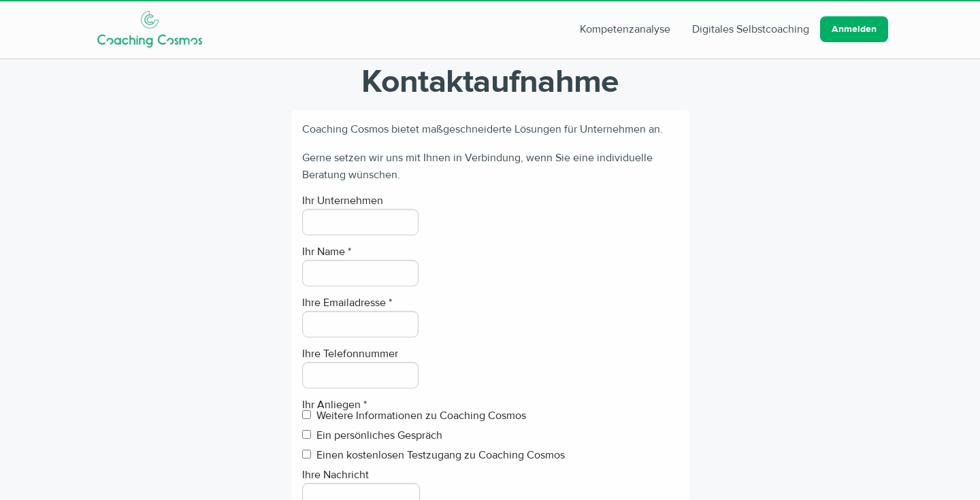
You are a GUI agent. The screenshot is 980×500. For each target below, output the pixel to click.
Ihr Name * (327, 252)
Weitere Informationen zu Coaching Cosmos (414, 416)
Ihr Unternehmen (343, 201)
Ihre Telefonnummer (350, 354)
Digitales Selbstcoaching (751, 29)
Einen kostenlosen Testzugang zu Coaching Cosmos (434, 456)
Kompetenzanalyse (625, 29)
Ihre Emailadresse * (347, 303)
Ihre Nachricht (336, 475)
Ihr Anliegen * (334, 405)
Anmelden (854, 29)
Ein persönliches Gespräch (372, 436)
